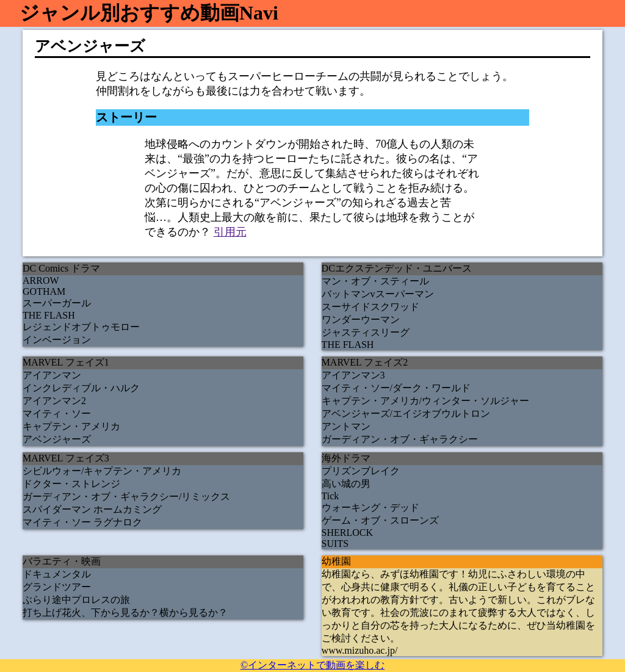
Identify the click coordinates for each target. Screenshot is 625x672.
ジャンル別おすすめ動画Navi (149, 13)
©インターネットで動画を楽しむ (312, 665)
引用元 (230, 232)
